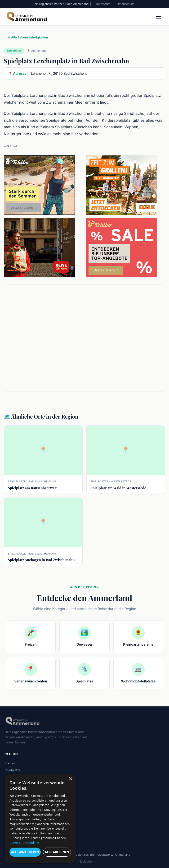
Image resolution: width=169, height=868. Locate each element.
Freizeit (10, 763)
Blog (8, 819)
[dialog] (40, 819)
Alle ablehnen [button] (57, 852)
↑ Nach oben (84, 861)
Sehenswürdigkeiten (20, 777)
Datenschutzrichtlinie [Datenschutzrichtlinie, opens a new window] (24, 843)
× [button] (70, 779)
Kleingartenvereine (18, 797)
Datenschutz (125, 4)
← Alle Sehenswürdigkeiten (28, 37)
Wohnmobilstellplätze (20, 790)
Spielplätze (13, 770)
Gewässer (12, 784)
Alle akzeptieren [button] (25, 852)
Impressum (103, 4)
